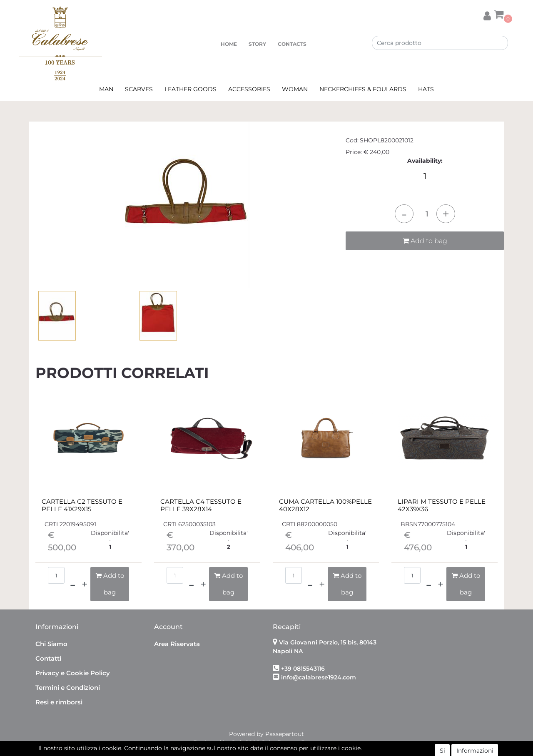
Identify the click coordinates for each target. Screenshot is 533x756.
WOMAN (295, 89)
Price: (354, 152)
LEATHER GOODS (191, 89)
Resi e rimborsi (59, 702)
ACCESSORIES (249, 89)
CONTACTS (292, 44)
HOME (229, 44)
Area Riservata (177, 644)
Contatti (48, 658)
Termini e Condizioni (68, 688)
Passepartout (285, 734)
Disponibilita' (110, 533)
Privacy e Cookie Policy (73, 673)
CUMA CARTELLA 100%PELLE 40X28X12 (325, 505)
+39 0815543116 (303, 669)
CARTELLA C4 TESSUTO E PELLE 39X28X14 (201, 505)
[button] (487, 15)
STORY (257, 44)
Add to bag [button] (425, 241)
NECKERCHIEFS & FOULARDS (363, 89)
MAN (106, 89)
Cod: (352, 140)
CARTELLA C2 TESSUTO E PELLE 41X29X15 (82, 505)
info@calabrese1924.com (319, 677)
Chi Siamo (51, 644)
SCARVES (139, 89)
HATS (426, 89)
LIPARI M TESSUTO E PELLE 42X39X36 (442, 505)
